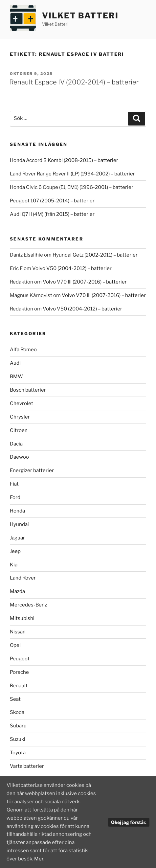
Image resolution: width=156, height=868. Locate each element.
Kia (14, 565)
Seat (15, 699)
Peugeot (20, 659)
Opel (15, 645)
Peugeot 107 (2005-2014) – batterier (52, 201)
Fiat (14, 484)
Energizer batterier (32, 470)
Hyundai (19, 524)
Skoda (17, 712)
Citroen (19, 430)
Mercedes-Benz (28, 605)
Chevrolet (22, 403)
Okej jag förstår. (129, 822)
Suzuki (18, 739)
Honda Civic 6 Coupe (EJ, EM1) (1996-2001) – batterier (72, 187)
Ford (15, 497)
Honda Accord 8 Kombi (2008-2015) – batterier (64, 160)
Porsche (19, 672)
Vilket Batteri (80, 16)
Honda (17, 511)
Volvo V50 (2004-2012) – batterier (72, 268)
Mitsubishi (22, 618)
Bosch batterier (28, 390)
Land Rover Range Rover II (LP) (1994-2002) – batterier (72, 174)
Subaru (18, 726)
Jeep (15, 551)
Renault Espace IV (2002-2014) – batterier (74, 82)
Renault (19, 686)
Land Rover (23, 578)
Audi (15, 363)
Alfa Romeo (23, 350)
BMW (16, 377)
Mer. (39, 859)
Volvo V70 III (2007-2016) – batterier (85, 282)
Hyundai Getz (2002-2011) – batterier (95, 255)
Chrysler (20, 417)
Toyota (18, 753)
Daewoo (19, 457)
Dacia (16, 444)
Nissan (18, 632)
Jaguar (17, 538)
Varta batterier (27, 766)
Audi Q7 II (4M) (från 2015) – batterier (52, 214)
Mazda (17, 591)
